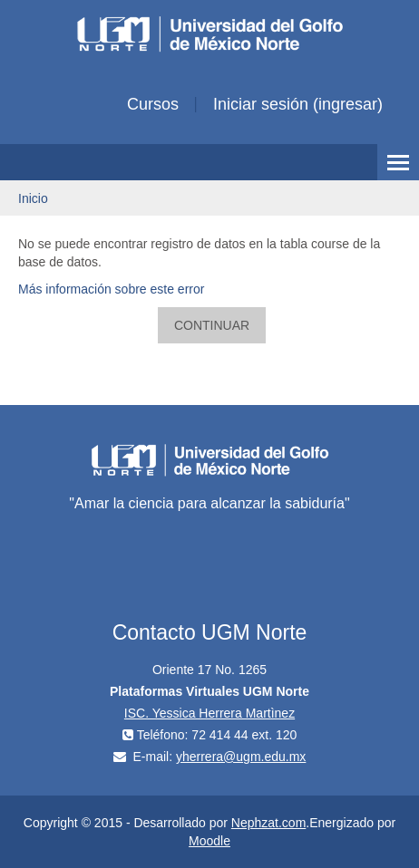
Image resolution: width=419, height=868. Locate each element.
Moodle (209, 841)
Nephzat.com (268, 823)
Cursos (153, 104)
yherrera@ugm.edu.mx (241, 757)
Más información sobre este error (111, 289)
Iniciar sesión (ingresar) (298, 104)
